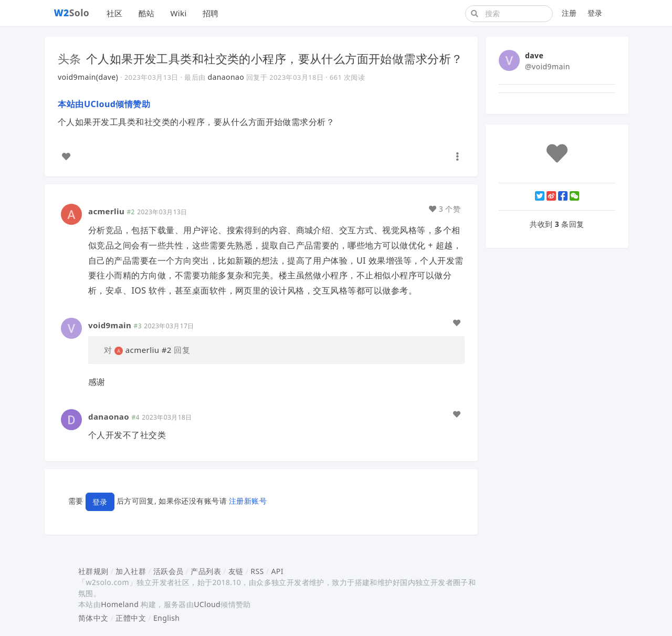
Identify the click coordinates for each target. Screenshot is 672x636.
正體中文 (131, 618)
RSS (257, 571)
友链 (236, 571)
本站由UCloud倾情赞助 (104, 104)
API (277, 571)
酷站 (147, 13)
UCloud (207, 604)
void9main (110, 325)
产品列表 (206, 571)
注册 (569, 13)
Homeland (120, 604)
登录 (595, 13)
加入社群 (131, 571)
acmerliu (106, 211)
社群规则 (93, 571)
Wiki (178, 13)
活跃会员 (169, 571)
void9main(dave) (88, 77)
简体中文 (93, 618)
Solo (72, 13)
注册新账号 (248, 501)
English (167, 618)
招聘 (211, 13)
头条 (70, 58)
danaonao (226, 77)
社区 (115, 13)
